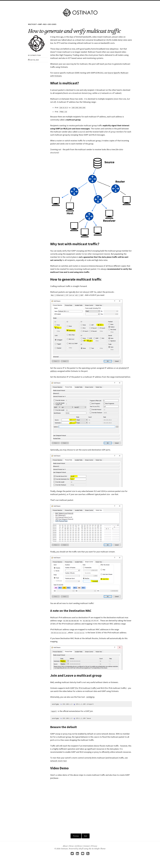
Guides (91, 3)
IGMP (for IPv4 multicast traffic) (83, 688)
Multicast (32, 24)
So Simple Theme (99, 849)
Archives (78, 846)
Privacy (94, 846)
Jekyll (81, 849)
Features (69, 3)
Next (86, 836)
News (71, 846)
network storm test (58, 761)
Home (62, 3)
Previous (76, 836)
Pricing (78, 3)
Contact (86, 846)
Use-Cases (52, 24)
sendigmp (90, 697)
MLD (45, 24)
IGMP (40, 24)
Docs (84, 3)
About (98, 3)
